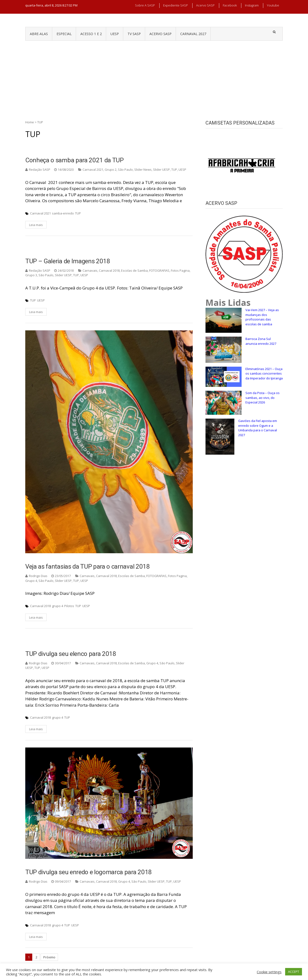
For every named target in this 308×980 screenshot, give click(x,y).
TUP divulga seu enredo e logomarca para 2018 (89, 872)
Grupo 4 (31, 581)
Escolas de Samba (134, 270)
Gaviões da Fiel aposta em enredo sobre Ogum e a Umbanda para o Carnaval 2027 (258, 428)
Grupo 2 (111, 170)
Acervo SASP (205, 5)
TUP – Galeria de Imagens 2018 (68, 261)
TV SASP (134, 34)
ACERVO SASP (160, 34)
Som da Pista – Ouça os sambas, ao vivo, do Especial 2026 (263, 398)
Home (30, 122)
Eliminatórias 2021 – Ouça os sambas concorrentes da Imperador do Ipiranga (264, 374)
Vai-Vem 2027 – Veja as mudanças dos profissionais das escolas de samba (262, 317)
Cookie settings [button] (269, 972)
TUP (174, 170)
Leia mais (36, 225)
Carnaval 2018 (109, 270)
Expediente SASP (176, 5)
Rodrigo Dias (38, 576)
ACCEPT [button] (294, 972)
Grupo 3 (31, 275)
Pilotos (69, 606)
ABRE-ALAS (39, 34)
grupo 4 (58, 606)
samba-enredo (63, 213)
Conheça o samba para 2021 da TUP (74, 160)
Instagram (252, 5)
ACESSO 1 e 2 (91, 34)
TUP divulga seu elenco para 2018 (71, 654)
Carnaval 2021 (93, 170)
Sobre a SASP (145, 5)
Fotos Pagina (180, 270)
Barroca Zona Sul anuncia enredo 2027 (261, 341)
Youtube (273, 5)
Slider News (143, 170)
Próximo (49, 957)
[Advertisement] (154, 77)
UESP (115, 34)
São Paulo (125, 170)
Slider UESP (161, 170)
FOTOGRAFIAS (159, 270)
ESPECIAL (64, 34)
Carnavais (90, 270)
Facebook (230, 5)
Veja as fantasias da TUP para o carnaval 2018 (88, 566)
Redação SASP (40, 170)
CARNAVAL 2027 (193, 34)
